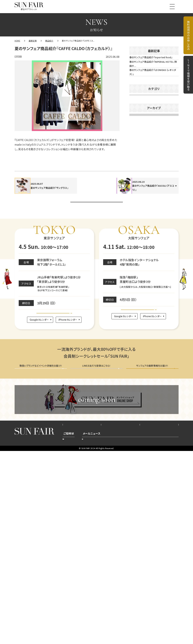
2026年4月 (137, 205)
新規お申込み (73, 631)
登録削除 (113, 631)
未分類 (136, 177)
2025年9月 (137, 273)
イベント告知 (139, 158)
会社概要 (82, 614)
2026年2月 (137, 224)
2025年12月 (138, 243)
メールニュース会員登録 (152, 552)
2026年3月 (137, 214)
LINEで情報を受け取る (188, 75)
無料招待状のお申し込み (188, 35)
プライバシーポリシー (121, 614)
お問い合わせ (159, 614)
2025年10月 (138, 263)
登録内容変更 (94, 631)
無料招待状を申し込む (41, 552)
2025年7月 (137, 292)
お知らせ (137, 149)
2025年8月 (137, 282)
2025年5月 (137, 311)
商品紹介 (22, 57)
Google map (54, 487)
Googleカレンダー (36, 498)
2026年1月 (137, 234)
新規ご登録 (138, 631)
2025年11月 (138, 253)
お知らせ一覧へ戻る (96, 366)
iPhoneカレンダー (70, 498)
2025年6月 (137, 302)
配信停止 (156, 631)
